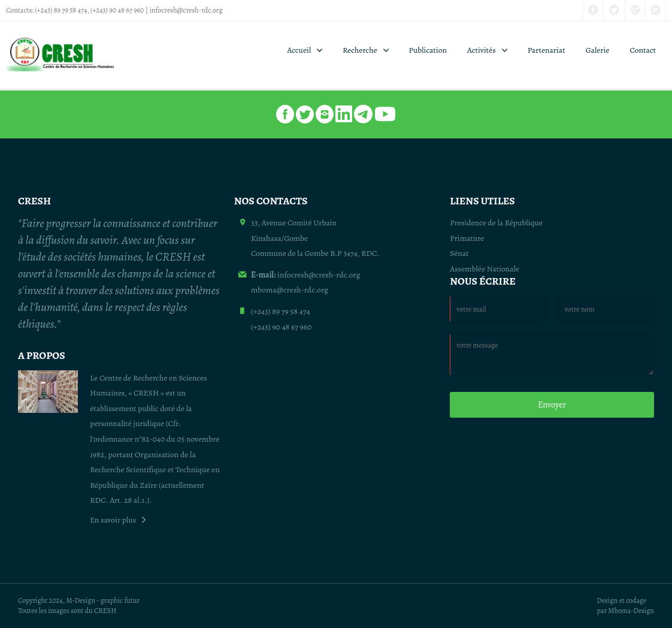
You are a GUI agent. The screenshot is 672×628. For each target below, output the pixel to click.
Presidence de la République (496, 223)
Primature (467, 238)
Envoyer (552, 404)
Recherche (360, 50)
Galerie (598, 50)
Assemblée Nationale (484, 269)
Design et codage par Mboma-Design (625, 606)
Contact (643, 50)
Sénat (459, 253)
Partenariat (547, 50)
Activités (482, 50)
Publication (428, 50)
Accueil (299, 50)
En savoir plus (113, 520)
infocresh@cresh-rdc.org (186, 10)
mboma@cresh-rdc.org (290, 290)
